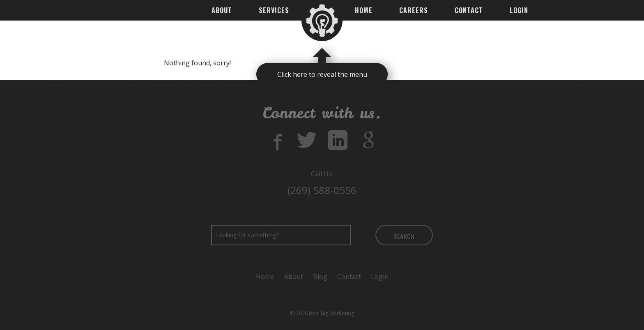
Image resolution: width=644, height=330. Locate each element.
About (222, 10)
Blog (320, 277)
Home (364, 10)
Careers (414, 10)
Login (519, 10)
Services (274, 10)
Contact (469, 10)
